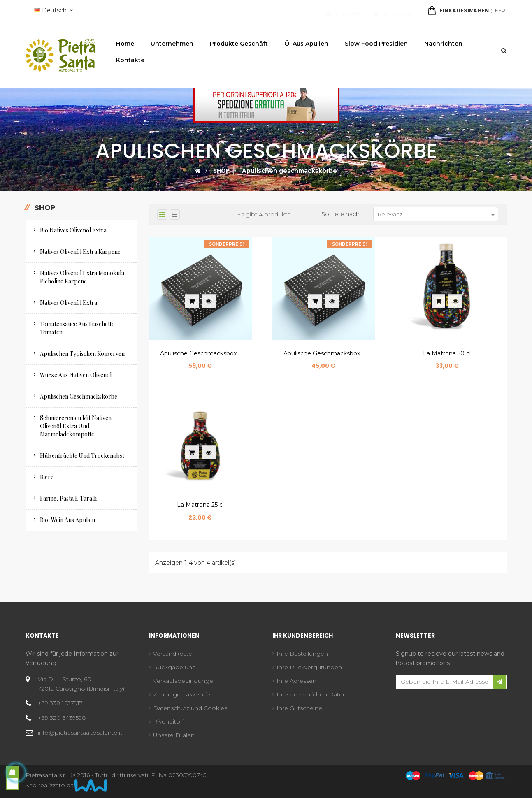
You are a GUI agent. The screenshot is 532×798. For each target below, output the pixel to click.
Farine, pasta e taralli (68, 498)
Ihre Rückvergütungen (309, 667)
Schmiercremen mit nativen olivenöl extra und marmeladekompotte (76, 426)
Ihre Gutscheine (299, 708)
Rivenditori (168, 721)
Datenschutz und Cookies (190, 708)
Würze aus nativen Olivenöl (76, 375)
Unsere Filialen (174, 735)
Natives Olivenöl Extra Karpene (80, 252)
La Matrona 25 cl (200, 505)
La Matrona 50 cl (447, 353)
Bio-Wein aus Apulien (67, 520)
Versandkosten (174, 654)
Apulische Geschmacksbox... (200, 353)
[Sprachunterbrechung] (52, 11)
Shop (45, 208)
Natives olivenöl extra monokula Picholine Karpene (82, 277)
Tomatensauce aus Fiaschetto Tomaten (77, 328)
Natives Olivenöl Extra (69, 303)
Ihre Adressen (296, 681)
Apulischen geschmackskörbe (79, 396)
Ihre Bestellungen (302, 654)
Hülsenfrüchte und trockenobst (82, 456)
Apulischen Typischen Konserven (82, 354)
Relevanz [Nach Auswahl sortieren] (438, 215)
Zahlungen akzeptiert (184, 694)
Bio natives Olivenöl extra (73, 230)
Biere (47, 477)
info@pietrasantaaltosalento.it (80, 733)
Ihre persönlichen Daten (311, 694)
